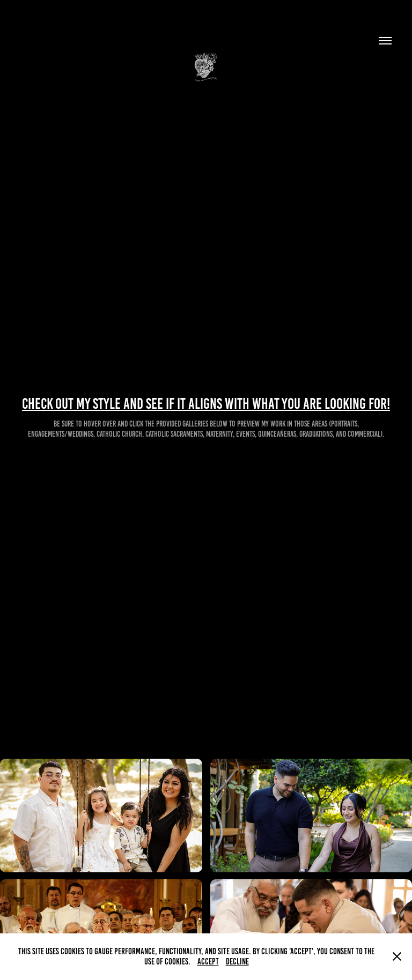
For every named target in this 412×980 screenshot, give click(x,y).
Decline (237, 962)
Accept (208, 962)
